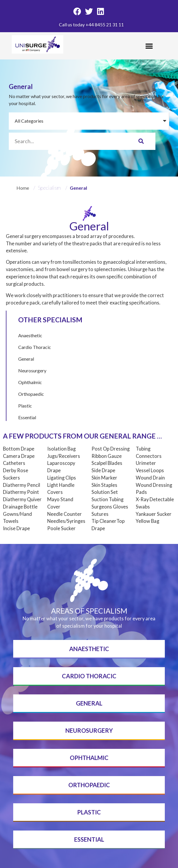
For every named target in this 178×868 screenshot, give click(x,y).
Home (23, 188)
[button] (149, 46)
